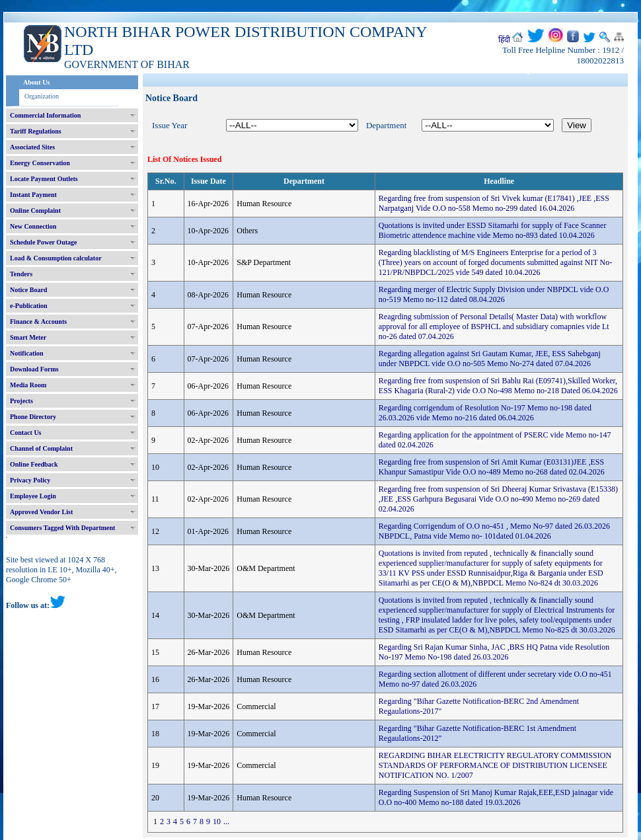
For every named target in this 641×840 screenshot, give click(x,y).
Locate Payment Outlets (44, 179)
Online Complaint (35, 210)
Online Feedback (34, 464)
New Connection (33, 226)
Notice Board (28, 290)
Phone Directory (33, 417)
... (226, 821)
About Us (36, 82)
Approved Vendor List (41, 512)
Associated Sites (32, 147)
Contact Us (26, 433)
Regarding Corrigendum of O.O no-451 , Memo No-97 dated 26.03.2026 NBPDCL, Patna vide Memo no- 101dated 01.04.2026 (494, 531)
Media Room (28, 385)
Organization (42, 96)
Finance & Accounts (38, 322)
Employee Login (33, 496)
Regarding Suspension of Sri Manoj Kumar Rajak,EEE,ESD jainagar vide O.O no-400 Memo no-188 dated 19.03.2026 (496, 797)
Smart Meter (28, 337)
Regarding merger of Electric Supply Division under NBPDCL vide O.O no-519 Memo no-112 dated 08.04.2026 (494, 294)
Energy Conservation (40, 163)
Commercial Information (45, 115)
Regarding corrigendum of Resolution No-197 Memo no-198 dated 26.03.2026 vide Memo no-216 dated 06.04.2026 (485, 413)
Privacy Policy (30, 480)
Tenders (21, 274)
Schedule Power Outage (43, 242)
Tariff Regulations (36, 131)
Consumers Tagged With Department (62, 528)
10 (217, 821)
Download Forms (34, 369)
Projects (21, 401)
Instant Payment (33, 195)
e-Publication (29, 306)
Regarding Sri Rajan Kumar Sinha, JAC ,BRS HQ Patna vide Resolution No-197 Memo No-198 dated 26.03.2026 (494, 652)
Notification (27, 353)
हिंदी (504, 40)
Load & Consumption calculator (56, 258)
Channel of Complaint (41, 448)
